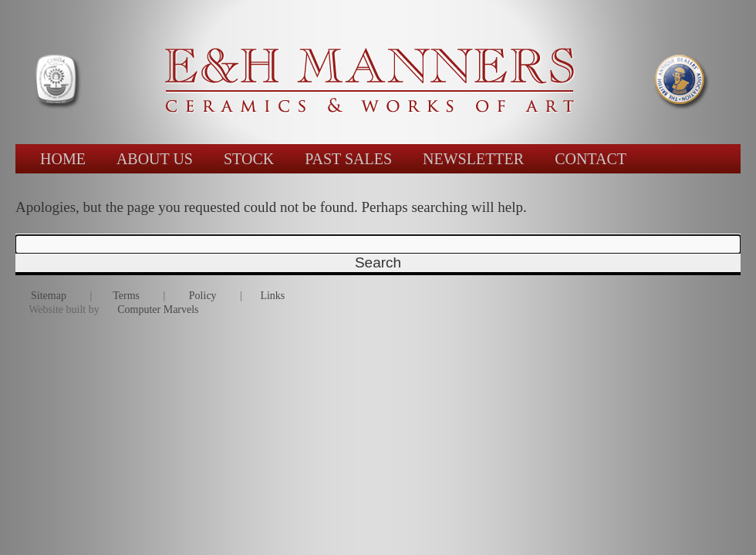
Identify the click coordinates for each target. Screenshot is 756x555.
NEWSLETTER (473, 159)
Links (272, 296)
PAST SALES (348, 159)
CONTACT (591, 159)
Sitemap (49, 296)
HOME (63, 159)
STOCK (249, 159)
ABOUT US (155, 159)
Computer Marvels (158, 309)
